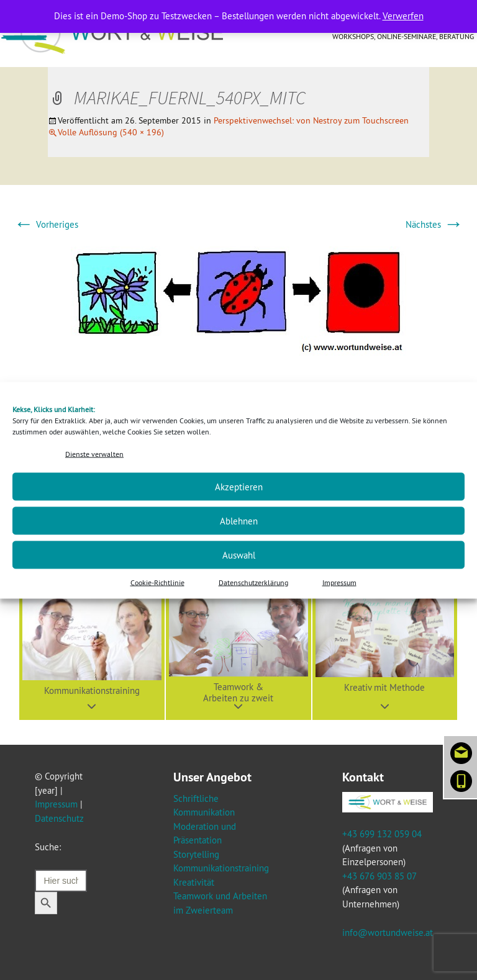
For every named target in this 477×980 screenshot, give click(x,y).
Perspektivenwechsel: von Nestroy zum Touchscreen (311, 120)
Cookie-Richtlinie (157, 582)
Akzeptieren (239, 486)
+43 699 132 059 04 (382, 834)
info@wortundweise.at (388, 933)
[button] (92, 647)
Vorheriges (46, 224)
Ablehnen (239, 520)
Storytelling (196, 854)
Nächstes (434, 224)
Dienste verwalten (94, 453)
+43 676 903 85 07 (379, 876)
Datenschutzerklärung (253, 582)
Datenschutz (59, 818)
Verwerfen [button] (403, 16)
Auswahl (239, 555)
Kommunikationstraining (221, 868)
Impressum (339, 582)
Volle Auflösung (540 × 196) (111, 132)
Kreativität (194, 882)
